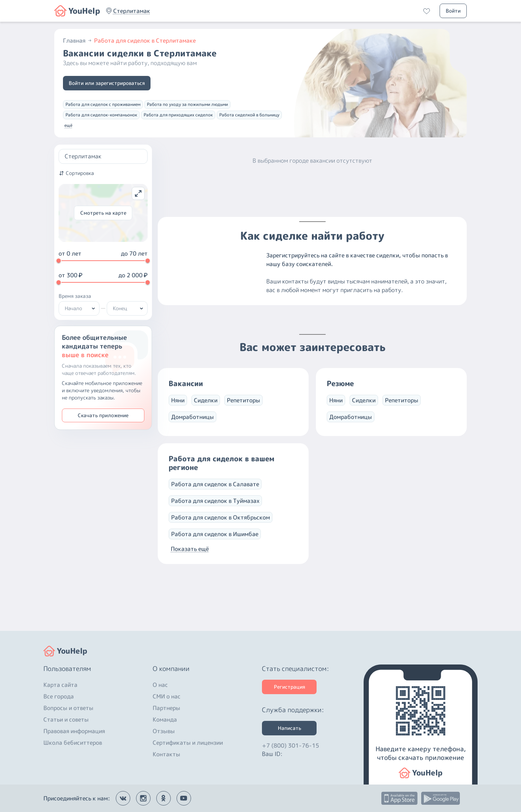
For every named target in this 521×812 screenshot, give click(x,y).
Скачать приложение (103, 415)
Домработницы (192, 424)
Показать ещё (190, 556)
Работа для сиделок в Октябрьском (221, 525)
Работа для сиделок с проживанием (103, 104)
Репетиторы (243, 407)
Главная (78, 40)
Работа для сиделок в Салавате (215, 491)
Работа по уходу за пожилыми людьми (187, 104)
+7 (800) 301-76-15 (291, 745)
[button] (132, 11)
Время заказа (75, 296)
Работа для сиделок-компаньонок (101, 115)
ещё (68, 125)
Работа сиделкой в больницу (249, 115)
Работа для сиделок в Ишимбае (215, 541)
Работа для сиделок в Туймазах (215, 508)
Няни (178, 407)
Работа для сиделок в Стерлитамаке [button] (145, 40)
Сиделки (206, 407)
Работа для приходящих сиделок (178, 115)
